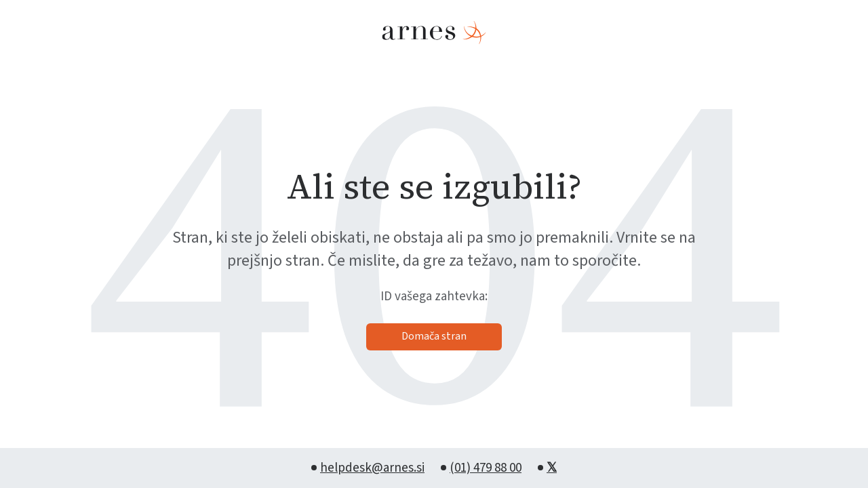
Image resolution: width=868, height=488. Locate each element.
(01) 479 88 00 (486, 468)
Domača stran (434, 336)
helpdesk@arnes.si (372, 468)
